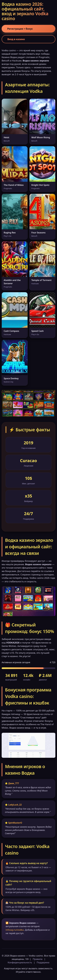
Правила (38, 959)
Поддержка (43, 962)
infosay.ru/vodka (15, 930)
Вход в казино (16, 39)
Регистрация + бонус (20, 29)
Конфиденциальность (20, 962)
